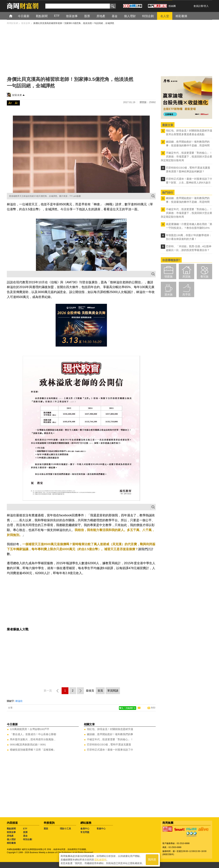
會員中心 (85, 829)
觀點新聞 (11, 829)
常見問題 (85, 832)
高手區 (186, 294)
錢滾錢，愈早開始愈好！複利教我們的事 (110, 734)
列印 (153, 708)
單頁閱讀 (113, 691)
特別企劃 (28, 839)
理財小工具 (65, 829)
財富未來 (17, 95)
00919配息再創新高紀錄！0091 (28, 744)
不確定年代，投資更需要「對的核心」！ (110, 739)
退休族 (169, 294)
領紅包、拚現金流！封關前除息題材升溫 (110, 729)
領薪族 (169, 277)
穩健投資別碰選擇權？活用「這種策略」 (33, 750)
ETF (25, 829)
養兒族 (204, 277)
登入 (206, 6)
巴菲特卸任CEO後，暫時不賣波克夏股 (109, 744)
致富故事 (11, 832)
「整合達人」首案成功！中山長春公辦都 (33, 734)
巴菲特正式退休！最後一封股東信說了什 (110, 750)
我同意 (152, 860)
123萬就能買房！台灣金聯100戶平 (30, 729)
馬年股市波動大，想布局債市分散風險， (33, 739)
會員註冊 (198, 6)
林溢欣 (19, 701)
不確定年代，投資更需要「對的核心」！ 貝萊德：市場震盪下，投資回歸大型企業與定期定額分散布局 (186, 157)
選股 (46, 829)
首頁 (14, 16)
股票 (25, 832)
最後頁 (90, 691)
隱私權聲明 (100, 860)
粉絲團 (172, 6)
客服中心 (101, 829)
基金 (25, 836)
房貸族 (186, 277)
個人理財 (11, 839)
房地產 (10, 836)
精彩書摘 (11, 843)
